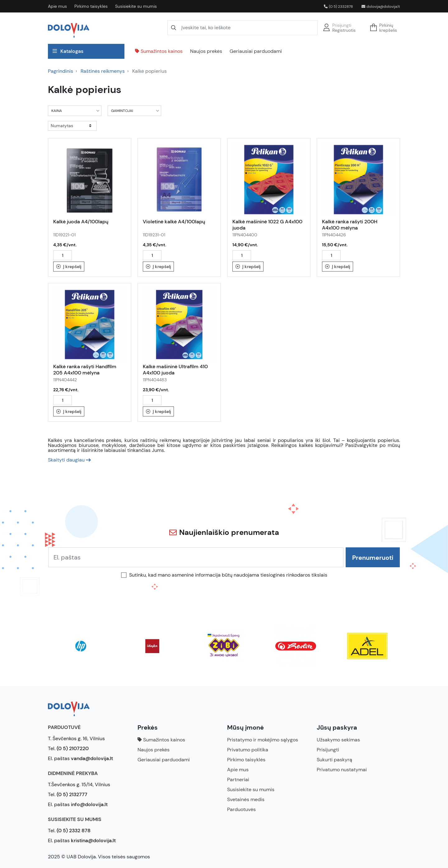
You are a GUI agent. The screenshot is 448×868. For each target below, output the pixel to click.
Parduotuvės (241, 809)
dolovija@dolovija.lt (381, 7)
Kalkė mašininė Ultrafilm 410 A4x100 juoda (175, 370)
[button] (385, 28)
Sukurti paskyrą (334, 760)
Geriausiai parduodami (256, 51)
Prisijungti (342, 25)
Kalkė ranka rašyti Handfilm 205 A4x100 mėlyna (85, 370)
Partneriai (238, 780)
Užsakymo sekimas (338, 740)
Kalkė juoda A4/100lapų (81, 222)
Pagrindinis (61, 71)
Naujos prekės (206, 51)
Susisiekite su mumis (136, 6)
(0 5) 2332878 (338, 7)
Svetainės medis (246, 799)
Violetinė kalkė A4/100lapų (174, 222)
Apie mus (57, 6)
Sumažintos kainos (159, 51)
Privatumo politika (248, 750)
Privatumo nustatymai (342, 770)
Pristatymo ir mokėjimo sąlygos (263, 740)
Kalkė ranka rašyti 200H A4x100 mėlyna (350, 225)
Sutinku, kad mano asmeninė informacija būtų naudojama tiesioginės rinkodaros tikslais (228, 575)
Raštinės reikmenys (103, 71)
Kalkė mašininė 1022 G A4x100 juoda (267, 225)
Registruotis (344, 30)
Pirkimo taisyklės (91, 6)
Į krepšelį (69, 267)
